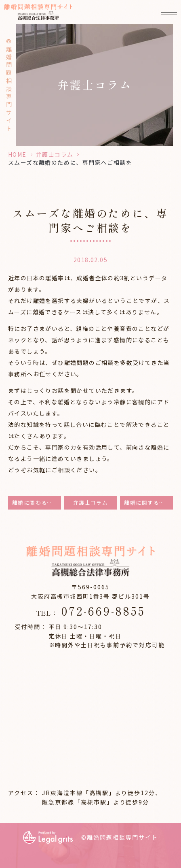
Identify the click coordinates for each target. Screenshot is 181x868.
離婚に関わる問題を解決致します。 (37, 502)
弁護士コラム (55, 154)
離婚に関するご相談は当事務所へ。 (148, 502)
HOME (17, 154)
